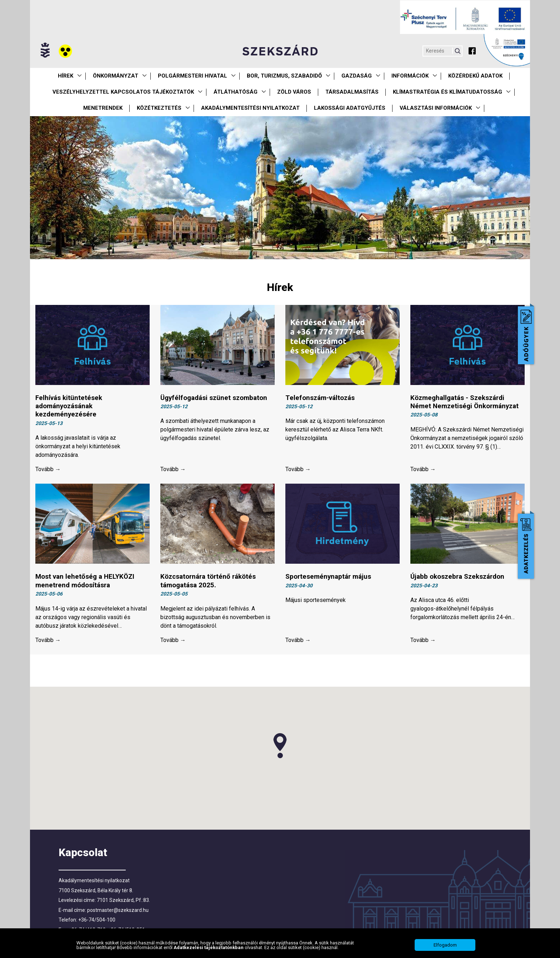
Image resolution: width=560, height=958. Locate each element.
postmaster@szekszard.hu (118, 911)
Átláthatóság (236, 92)
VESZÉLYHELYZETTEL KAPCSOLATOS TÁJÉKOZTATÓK (123, 92)
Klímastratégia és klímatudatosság (447, 92)
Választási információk (436, 108)
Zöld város (294, 92)
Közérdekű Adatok (475, 76)
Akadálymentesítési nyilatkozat (250, 108)
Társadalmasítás (352, 92)
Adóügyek (526, 335)
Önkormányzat (116, 76)
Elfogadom (445, 945)
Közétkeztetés (159, 108)
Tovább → (48, 470)
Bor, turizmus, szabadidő (284, 76)
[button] (280, 747)
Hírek (66, 76)
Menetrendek (103, 108)
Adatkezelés (526, 546)
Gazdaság (357, 76)
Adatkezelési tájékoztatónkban (209, 947)
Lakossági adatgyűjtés (350, 108)
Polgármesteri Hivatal (192, 76)
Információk (410, 76)
